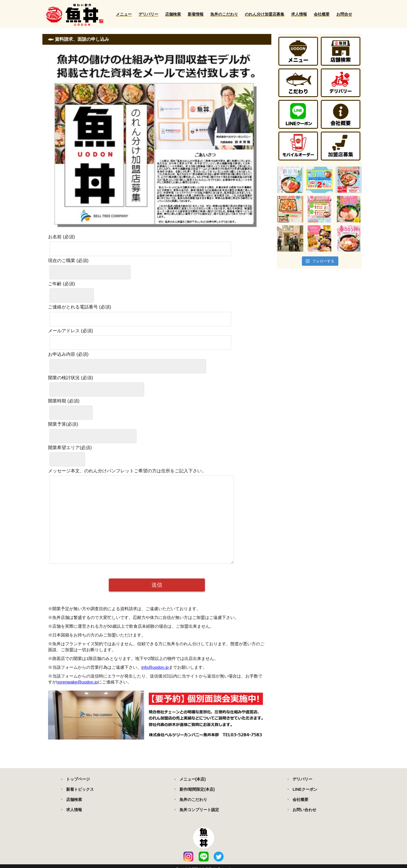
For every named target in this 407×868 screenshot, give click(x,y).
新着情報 (196, 14)
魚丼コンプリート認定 (199, 810)
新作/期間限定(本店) (197, 789)
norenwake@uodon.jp (77, 699)
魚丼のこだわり (224, 14)
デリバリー (148, 14)
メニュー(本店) (193, 779)
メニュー (124, 14)
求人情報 (299, 14)
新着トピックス (80, 789)
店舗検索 (173, 14)
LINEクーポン (305, 789)
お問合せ (344, 14)
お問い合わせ (304, 810)
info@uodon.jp (155, 684)
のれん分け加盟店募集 (265, 14)
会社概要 (322, 14)
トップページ (78, 779)
